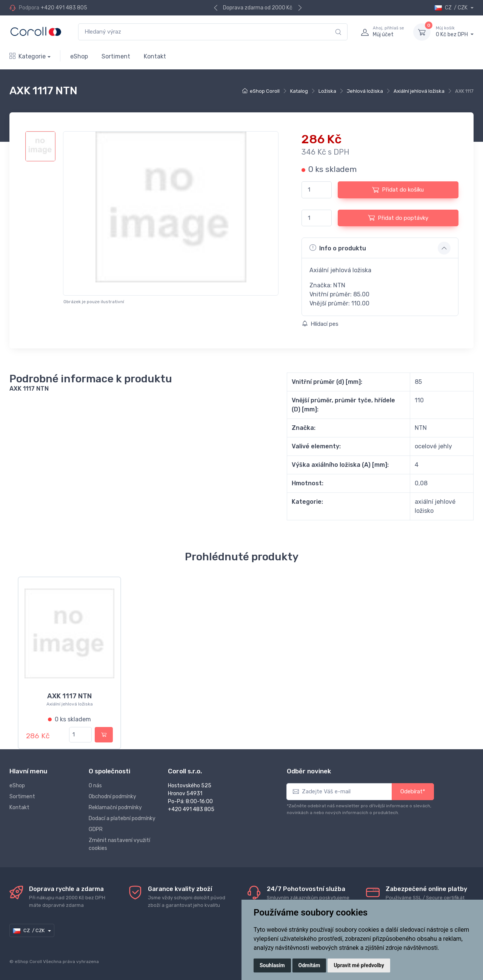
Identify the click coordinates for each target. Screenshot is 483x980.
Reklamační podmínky (115, 807)
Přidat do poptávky (398, 218)
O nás (95, 786)
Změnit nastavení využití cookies (119, 844)
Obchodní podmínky (112, 797)
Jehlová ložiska (365, 91)
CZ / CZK (451, 8)
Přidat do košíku (398, 190)
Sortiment (116, 56)
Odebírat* (413, 791)
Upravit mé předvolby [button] (359, 965)
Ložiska (327, 91)
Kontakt (155, 56)
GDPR (96, 829)
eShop (79, 56)
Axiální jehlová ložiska (419, 91)
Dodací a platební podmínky (122, 818)
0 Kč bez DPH (455, 32)
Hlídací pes (320, 324)
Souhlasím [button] (272, 965)
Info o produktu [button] (338, 248)
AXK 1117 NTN (69, 696)
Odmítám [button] (309, 965)
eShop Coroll (265, 91)
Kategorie (28, 56)
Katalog (299, 91)
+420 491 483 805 (64, 8)
